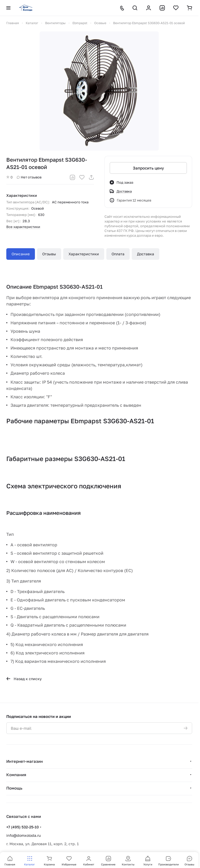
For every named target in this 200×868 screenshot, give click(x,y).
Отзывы (49, 254)
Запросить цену (148, 168)
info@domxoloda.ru (23, 835)
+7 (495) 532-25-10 (23, 827)
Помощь (14, 788)
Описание (21, 254)
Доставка (146, 254)
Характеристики (84, 254)
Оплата (118, 254)
